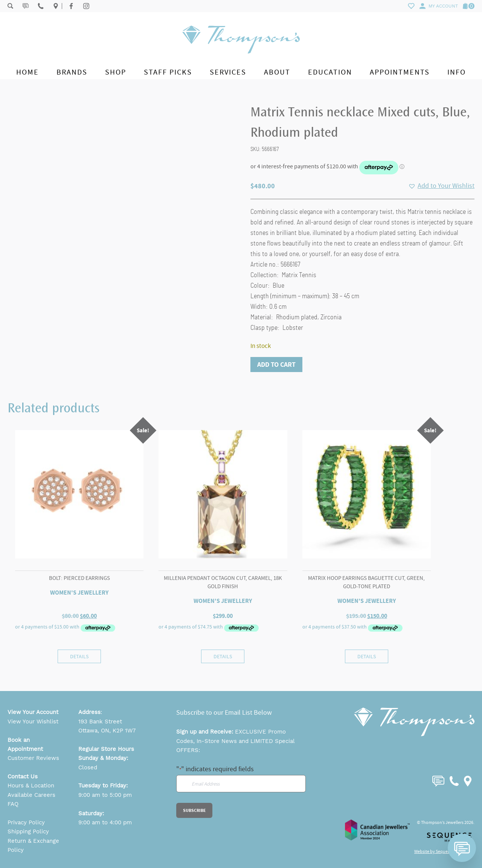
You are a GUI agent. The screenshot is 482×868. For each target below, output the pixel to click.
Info (457, 72)
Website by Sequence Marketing (444, 851)
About (277, 72)
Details (79, 656)
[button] (441, 186)
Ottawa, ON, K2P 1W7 (107, 731)
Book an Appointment (25, 744)
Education (330, 72)
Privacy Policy (26, 822)
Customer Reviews (33, 758)
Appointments (400, 72)
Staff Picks (168, 72)
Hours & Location (31, 786)
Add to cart (276, 365)
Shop (116, 72)
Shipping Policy (28, 831)
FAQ (13, 804)
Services (228, 72)
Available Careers (31, 795)
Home (27, 72)
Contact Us (23, 776)
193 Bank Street (100, 722)
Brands (72, 72)
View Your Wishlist (33, 722)
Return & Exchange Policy (33, 845)
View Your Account (33, 712)
